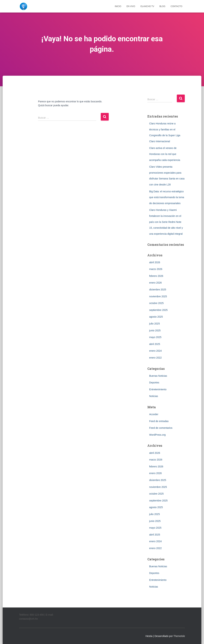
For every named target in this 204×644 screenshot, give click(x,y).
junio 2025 (155, 330)
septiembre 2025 (158, 310)
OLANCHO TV (147, 6)
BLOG (162, 6)
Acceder (154, 414)
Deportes (154, 383)
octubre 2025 (156, 303)
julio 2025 (154, 324)
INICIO (118, 6)
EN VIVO (131, 6)
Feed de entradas (159, 421)
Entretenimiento (158, 389)
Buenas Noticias (158, 376)
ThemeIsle (179, 636)
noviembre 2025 (158, 296)
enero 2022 (155, 358)
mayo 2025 (155, 337)
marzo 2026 (156, 269)
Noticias (154, 396)
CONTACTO (176, 6)
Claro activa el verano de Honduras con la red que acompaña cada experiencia (165, 154)
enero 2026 (155, 283)
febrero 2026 (156, 276)
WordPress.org (157, 435)
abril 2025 (155, 344)
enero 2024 (155, 351)
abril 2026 (155, 262)
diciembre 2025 (158, 290)
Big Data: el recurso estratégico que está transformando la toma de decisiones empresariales (167, 197)
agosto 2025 (156, 317)
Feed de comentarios (161, 428)
